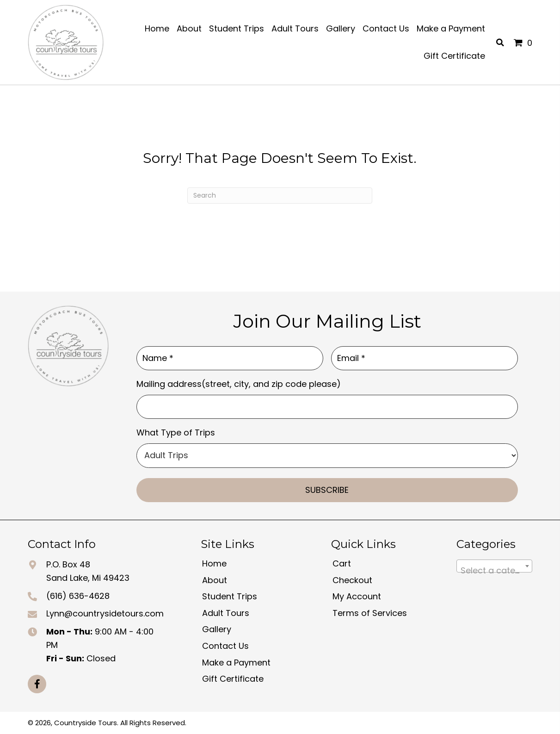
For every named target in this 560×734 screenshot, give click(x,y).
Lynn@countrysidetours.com (105, 613)
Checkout (352, 580)
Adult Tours (226, 613)
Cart (342, 563)
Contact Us (225, 646)
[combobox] (494, 566)
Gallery (217, 629)
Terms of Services (370, 613)
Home (214, 563)
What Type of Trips (176, 432)
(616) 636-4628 (78, 596)
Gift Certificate (233, 679)
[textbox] (494, 571)
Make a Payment (236, 662)
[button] (37, 684)
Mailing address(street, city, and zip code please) (239, 384)
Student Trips (230, 596)
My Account (357, 596)
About (215, 580)
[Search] (280, 196)
